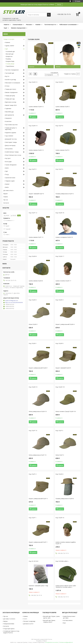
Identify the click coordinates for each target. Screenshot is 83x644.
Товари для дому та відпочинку (11, 129)
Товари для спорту (11, 89)
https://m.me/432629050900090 (14, 303)
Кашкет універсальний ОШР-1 (38, 542)
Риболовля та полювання (68, 24)
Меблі (7, 168)
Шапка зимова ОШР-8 (62, 150)
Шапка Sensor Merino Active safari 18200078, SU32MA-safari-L (66, 586)
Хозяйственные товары (12, 152)
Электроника (9, 149)
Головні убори (10, 64)
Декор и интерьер (10, 145)
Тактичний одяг (10, 73)
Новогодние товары (11, 142)
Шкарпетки (9, 56)
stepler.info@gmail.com (12, 301)
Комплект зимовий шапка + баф (38, 586)
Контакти (6, 203)
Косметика (8, 121)
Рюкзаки (29, 24)
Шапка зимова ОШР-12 (36, 237)
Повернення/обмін (9, 624)
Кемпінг (38, 24)
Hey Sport (8, 158)
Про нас (6, 200)
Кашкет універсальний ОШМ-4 (65, 324)
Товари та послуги (9, 39)
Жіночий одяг (10, 54)
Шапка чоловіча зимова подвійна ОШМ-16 (66, 543)
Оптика (7, 86)
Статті (25, 619)
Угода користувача (9, 629)
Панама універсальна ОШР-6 (65, 194)
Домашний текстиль (11, 139)
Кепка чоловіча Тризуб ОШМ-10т (66, 411)
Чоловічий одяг (10, 51)
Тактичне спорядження (12, 70)
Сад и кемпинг (9, 136)
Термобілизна (10, 66)
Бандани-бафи (10, 61)
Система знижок (68, 620)
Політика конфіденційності (66, 642)
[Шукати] (49, 15)
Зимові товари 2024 (11, 105)
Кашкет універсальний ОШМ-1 (38, 368)
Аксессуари (8, 162)
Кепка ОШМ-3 (33, 324)
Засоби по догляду (11, 80)
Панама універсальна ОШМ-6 (65, 499)
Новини (6, 197)
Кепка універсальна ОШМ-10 (38, 411)
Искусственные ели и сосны (13, 155)
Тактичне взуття (50, 24)
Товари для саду (10, 99)
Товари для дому (10, 96)
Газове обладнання (11, 165)
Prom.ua (50, 639)
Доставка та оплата (9, 619)
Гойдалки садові (10, 181)
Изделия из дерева (11, 133)
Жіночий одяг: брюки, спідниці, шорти (49, 621)
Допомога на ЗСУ (28, 624)
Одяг (6, 28)
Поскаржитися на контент (52, 642)
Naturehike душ (9, 112)
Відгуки (5, 194)
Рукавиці (8, 59)
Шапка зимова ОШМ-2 (63, 107)
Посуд (7, 174)
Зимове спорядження (18, 28)
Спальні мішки (17, 24)
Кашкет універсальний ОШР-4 (38, 499)
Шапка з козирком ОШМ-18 (64, 237)
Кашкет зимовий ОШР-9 (36, 194)
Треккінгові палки (10, 178)
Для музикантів (9, 115)
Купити (34, 117)
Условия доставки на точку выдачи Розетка (11, 632)
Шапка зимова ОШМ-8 (36, 281)
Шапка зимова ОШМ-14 (36, 150)
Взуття (7, 76)
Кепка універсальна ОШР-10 (38, 455)
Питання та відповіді (29, 621)
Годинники (8, 109)
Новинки (8, 42)
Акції (64, 623)
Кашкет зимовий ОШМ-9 (63, 368)
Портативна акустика (11, 125)
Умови (59, 4)
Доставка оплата (8, 190)
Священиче (8, 118)
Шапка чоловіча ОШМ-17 (63, 281)
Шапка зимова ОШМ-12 (36, 107)
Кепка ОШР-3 (60, 455)
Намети (6, 24)
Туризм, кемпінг (10, 46)
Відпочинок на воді (11, 102)
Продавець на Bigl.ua (41, 641)
